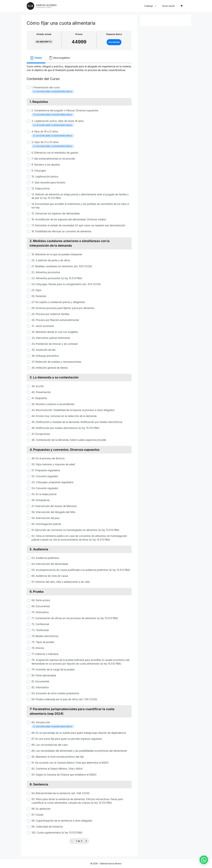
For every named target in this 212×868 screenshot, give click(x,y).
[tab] (36, 58)
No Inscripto (44, 42)
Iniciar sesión (169, 6)
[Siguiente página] (86, 841)
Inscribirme (114, 42)
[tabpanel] (79, 68)
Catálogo (152, 6)
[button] (205, 862)
